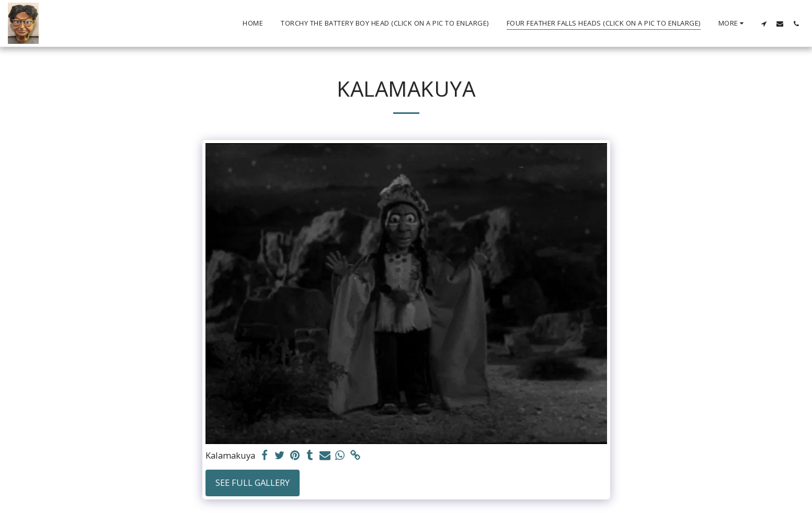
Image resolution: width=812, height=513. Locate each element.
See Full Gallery (253, 482)
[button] (764, 24)
